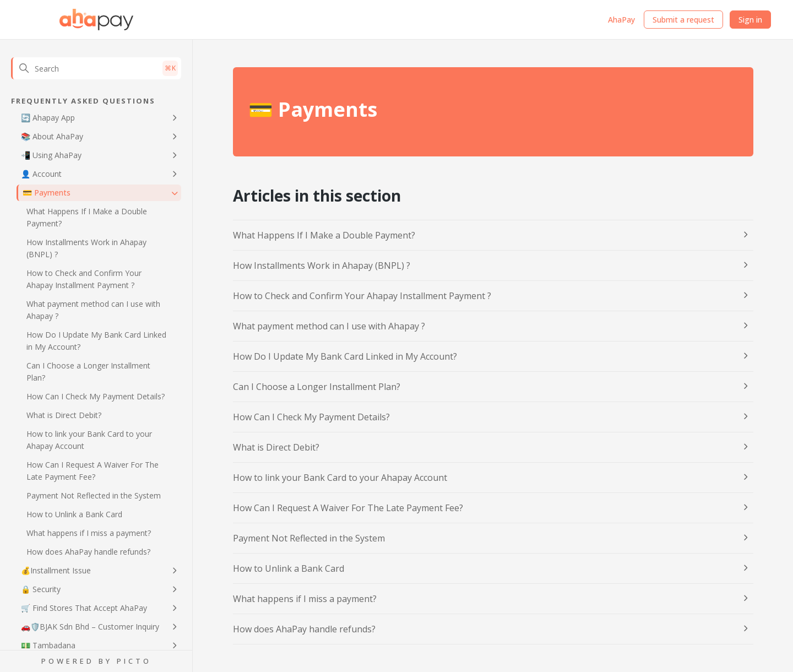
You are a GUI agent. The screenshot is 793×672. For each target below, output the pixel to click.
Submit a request (683, 20)
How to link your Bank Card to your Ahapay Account (89, 440)
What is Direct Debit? (64, 415)
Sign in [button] (750, 20)
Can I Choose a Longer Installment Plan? (88, 372)
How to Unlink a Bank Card (74, 514)
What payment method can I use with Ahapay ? (93, 310)
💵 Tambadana (48, 645)
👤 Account (41, 174)
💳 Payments (47, 193)
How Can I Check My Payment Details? (96, 396)
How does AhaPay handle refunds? (88, 552)
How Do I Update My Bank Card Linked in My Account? (96, 341)
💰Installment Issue (56, 570)
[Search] (96, 68)
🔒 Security (41, 589)
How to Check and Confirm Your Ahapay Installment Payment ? (84, 279)
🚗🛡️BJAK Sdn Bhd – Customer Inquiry (90, 627)
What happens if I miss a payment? (89, 533)
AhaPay (621, 20)
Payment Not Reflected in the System (94, 495)
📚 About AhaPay (52, 136)
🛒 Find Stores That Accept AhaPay (84, 608)
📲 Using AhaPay (51, 155)
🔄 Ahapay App (48, 118)
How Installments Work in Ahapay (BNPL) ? (86, 248)
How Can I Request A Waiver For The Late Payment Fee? (93, 471)
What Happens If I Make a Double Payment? (87, 217)
